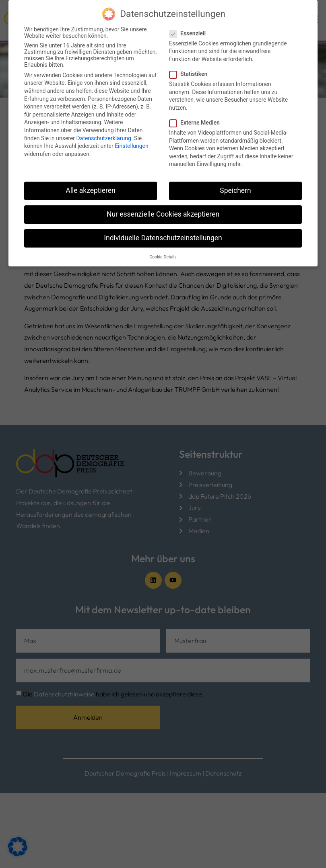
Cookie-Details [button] (163, 249)
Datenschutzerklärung (104, 130)
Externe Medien (197, 115)
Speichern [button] (235, 183)
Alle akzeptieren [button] (91, 183)
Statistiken (191, 66)
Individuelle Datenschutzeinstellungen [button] (163, 230)
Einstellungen (132, 138)
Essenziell (190, 26)
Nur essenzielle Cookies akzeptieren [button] (163, 207)
